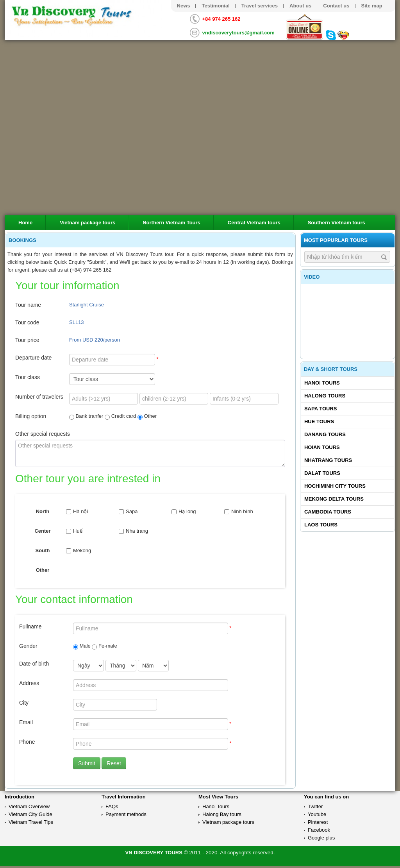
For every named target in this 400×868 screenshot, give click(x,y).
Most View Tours (218, 797)
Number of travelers (39, 397)
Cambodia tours (328, 512)
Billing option (31, 416)
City (24, 703)
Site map (372, 6)
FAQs (112, 806)
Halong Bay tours (222, 814)
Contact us (336, 6)
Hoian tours (322, 447)
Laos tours (321, 525)
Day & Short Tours (331, 369)
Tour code (27, 322)
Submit (87, 763)
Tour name (28, 305)
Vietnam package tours (87, 223)
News (184, 6)
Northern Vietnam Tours (171, 223)
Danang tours (325, 434)
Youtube (317, 814)
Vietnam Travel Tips (31, 822)
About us (300, 6)
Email (26, 722)
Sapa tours (321, 409)
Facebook (319, 830)
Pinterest (318, 822)
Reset (114, 763)
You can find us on (326, 797)
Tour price (27, 340)
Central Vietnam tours (254, 223)
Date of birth (34, 664)
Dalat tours (322, 473)
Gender (28, 646)
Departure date (33, 358)
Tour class (28, 377)
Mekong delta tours (334, 499)
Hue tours (319, 421)
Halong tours (325, 396)
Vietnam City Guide (30, 814)
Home (25, 223)
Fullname (30, 626)
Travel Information (124, 797)
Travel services (260, 6)
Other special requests (43, 434)
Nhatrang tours (328, 460)
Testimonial (215, 6)
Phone (27, 742)
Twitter (315, 806)
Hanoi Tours (322, 383)
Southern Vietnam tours (337, 223)
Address (29, 683)
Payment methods (126, 814)
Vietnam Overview (29, 806)
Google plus (321, 838)
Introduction (20, 797)
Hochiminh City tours (335, 486)
